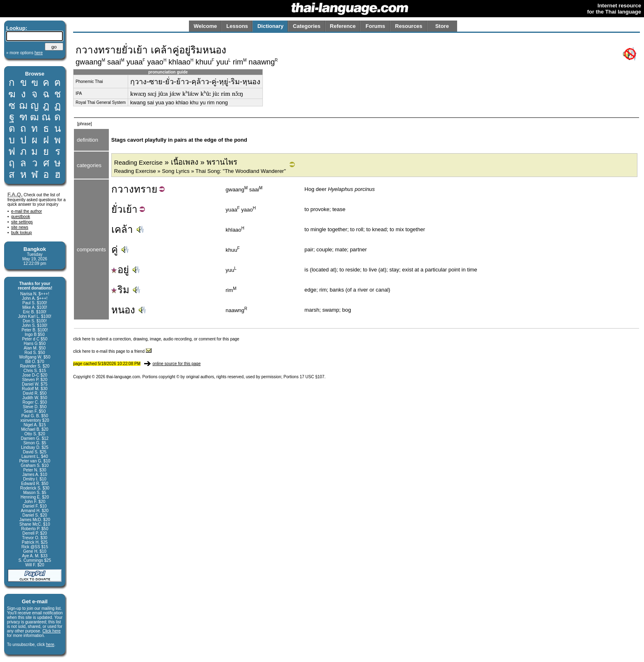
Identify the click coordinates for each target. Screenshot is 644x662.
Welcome (205, 26)
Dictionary (271, 26)
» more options (24, 53)
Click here (51, 631)
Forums (375, 26)
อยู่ (120, 270)
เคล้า (122, 229)
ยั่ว (117, 209)
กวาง (123, 189)
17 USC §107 (312, 377)
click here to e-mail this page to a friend (112, 351)
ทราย (146, 189)
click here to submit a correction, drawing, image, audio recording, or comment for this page (156, 339)
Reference (343, 26)
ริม (120, 290)
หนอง (123, 310)
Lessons (237, 26)
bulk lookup (22, 233)
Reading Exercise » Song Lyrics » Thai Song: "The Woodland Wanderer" (200, 171)
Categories (307, 26)
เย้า (130, 209)
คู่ (115, 249)
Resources (409, 26)
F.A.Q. (15, 194)
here (50, 645)
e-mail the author (26, 211)
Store (442, 26)
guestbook (21, 217)
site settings (22, 222)
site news (20, 227)
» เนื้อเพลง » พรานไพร (176, 162)
